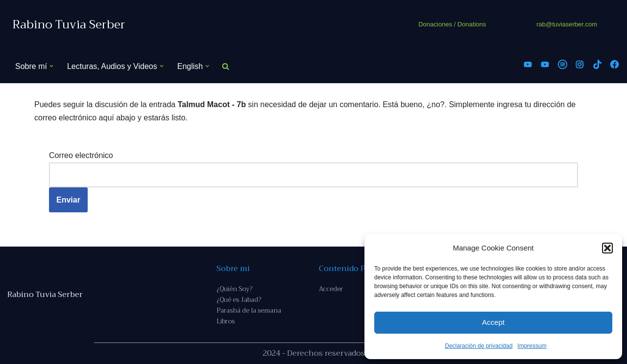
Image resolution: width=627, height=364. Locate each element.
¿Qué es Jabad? (239, 300)
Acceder (331, 289)
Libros (226, 321)
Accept (493, 322)
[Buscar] (226, 66)
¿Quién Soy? (234, 289)
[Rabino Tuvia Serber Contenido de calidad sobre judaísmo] (69, 25)
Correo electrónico (81, 155)
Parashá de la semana (249, 310)
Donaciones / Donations (452, 24)
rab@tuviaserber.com (567, 24)
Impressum (532, 346)
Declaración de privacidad (479, 346)
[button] (607, 248)
